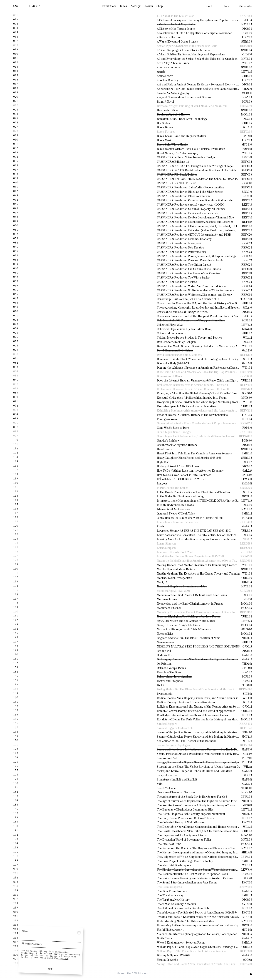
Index (124, 6)
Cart (226, 6)
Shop (160, 6)
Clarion (148, 6)
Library (135, 6)
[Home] (16, 6)
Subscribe (246, 6)
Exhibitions (109, 6)
